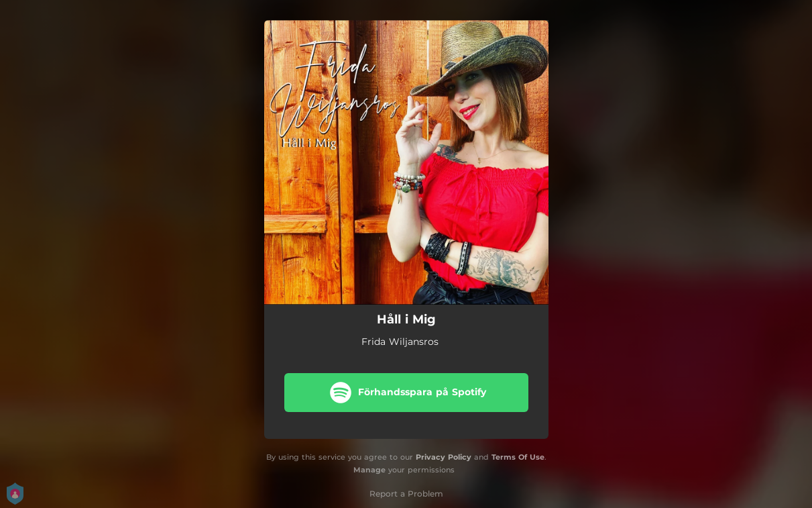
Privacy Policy (444, 457)
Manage (369, 470)
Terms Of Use (518, 457)
